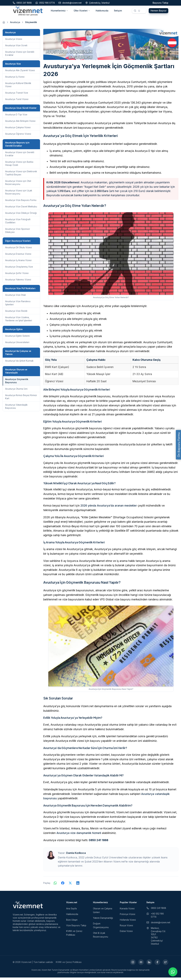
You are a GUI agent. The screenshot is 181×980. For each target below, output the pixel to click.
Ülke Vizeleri (82, 12)
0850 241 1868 (98, 843)
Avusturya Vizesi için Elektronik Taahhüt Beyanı (21, 175)
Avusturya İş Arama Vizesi (18, 263)
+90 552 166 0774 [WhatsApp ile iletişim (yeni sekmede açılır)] (155, 918)
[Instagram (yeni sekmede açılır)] (133, 965)
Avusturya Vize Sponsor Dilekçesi (18, 233)
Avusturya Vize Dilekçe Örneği (21, 215)
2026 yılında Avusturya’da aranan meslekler (109, 508)
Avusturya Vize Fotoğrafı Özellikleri (18, 223)
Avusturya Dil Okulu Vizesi (19, 250)
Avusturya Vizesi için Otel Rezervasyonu (18, 185)
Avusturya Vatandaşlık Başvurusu (16, 409)
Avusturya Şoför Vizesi (17, 276)
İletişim (118, 12)
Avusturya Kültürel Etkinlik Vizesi (18, 87)
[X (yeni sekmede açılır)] (165, 965)
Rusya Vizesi (126, 928)
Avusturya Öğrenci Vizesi (18, 136)
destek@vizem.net (157, 925)
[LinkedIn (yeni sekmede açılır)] (149, 965)
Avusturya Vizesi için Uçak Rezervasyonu (19, 195)
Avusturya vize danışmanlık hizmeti (79, 835)
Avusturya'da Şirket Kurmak (19, 363)
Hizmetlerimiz (59, 12)
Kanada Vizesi (127, 911)
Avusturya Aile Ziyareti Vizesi (20, 73)
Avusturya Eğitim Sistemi (17, 338)
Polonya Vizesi (128, 917)
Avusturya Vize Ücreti (16, 48)
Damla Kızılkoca (76, 855)
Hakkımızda (102, 12)
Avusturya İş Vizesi (15, 79)
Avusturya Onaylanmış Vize (19, 269)
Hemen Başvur (158, 12)
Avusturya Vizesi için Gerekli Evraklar (20, 56)
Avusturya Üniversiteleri (17, 345)
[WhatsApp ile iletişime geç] (173, 972)
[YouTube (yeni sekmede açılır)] (141, 965)
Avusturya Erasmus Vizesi (18, 256)
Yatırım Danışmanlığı (103, 920)
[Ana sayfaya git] (4, 25)
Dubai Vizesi (126, 934)
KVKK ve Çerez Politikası (69, 965)
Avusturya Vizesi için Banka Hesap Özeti (19, 166)
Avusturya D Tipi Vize (16, 117)
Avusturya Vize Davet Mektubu (21, 209)
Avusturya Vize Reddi (16, 313)
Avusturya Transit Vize (17, 95)
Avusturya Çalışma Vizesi (18, 130)
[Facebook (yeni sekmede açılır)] (157, 965)
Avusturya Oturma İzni (16, 391)
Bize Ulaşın (72, 922)
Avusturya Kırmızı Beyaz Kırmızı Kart (21, 399)
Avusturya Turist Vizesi (17, 102)
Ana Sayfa (71, 911)
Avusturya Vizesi (14, 41)
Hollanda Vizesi (128, 922)
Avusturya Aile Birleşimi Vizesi (20, 123)
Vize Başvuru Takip (76, 928)
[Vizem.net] (28, 907)
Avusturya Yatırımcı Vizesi (18, 282)
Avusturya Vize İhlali (15, 297)
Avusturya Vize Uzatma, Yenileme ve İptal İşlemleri (19, 321)
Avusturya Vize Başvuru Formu (21, 203)
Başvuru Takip (160, 3)
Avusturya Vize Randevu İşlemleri (18, 305)
